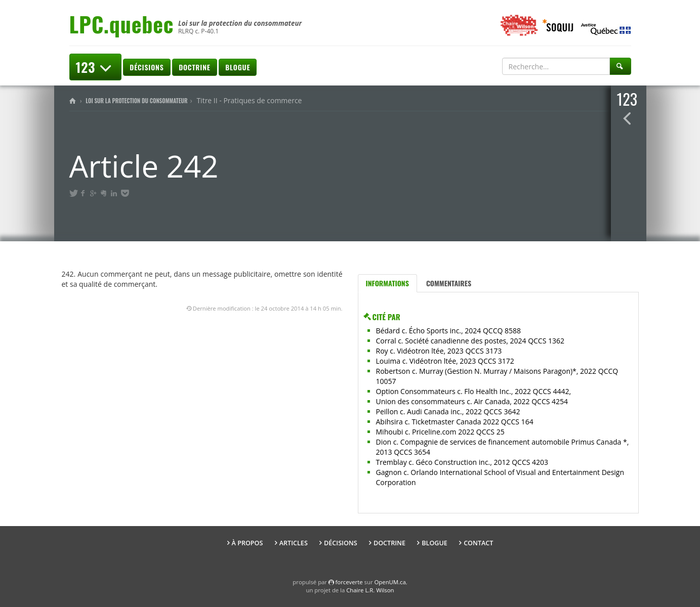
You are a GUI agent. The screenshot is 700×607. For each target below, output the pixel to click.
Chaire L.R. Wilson (370, 590)
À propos (248, 543)
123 (95, 67)
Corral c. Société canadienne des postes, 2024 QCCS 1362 (470, 341)
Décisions (147, 67)
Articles (294, 543)
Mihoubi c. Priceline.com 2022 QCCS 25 (440, 432)
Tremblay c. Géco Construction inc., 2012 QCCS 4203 (462, 462)
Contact (478, 543)
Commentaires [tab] (449, 283)
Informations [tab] (387, 283)
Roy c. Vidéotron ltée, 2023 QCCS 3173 (439, 351)
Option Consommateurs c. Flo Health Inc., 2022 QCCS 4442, (474, 391)
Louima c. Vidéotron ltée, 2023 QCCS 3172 (445, 361)
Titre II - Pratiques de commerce (249, 100)
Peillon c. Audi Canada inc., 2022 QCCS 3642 (448, 411)
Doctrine (194, 67)
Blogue (238, 67)
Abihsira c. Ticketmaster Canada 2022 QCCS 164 (455, 422)
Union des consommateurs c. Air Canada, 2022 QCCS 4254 (472, 401)
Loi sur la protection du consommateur (136, 101)
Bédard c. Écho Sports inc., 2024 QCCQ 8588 (449, 331)
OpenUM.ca (390, 582)
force (349, 582)
